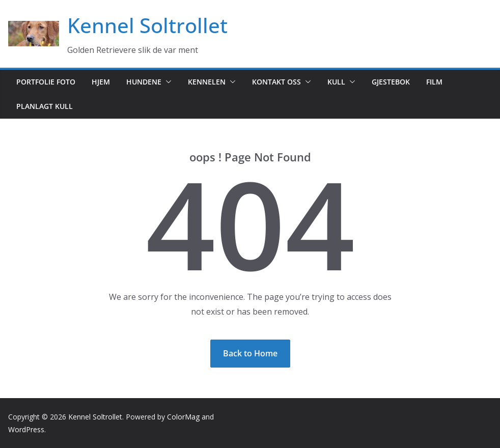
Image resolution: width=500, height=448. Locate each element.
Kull (336, 82)
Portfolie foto (46, 82)
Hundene (144, 82)
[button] (166, 82)
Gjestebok (391, 82)
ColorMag (183, 417)
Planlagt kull (45, 106)
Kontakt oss (276, 82)
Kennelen (207, 82)
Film (434, 82)
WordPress (26, 429)
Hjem (101, 82)
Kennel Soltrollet (147, 25)
